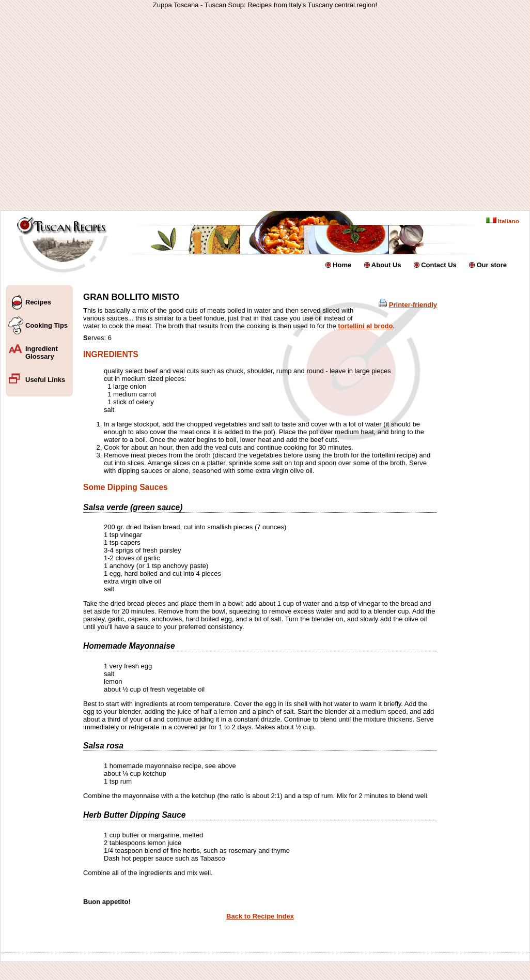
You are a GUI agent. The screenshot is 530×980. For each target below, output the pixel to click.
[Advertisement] (174, 109)
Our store (492, 265)
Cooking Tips (46, 325)
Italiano (503, 221)
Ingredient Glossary (42, 353)
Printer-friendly (413, 305)
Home (342, 265)
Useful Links (45, 380)
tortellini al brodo (365, 326)
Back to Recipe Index (260, 916)
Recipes (38, 302)
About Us (386, 265)
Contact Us (439, 265)
